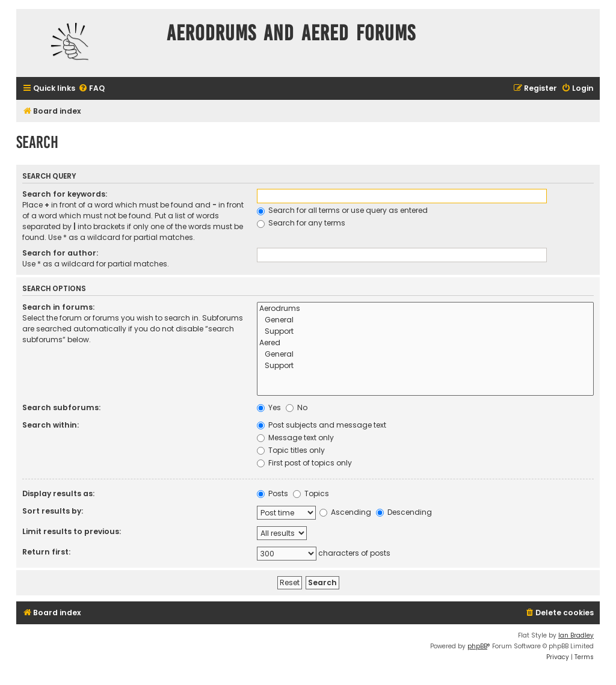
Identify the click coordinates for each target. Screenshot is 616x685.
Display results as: (58, 493)
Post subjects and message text (322, 425)
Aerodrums (426, 309)
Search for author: (60, 253)
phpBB (477, 646)
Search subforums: (61, 407)
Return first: (46, 552)
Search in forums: (58, 307)
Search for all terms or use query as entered (342, 210)
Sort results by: (53, 511)
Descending (404, 512)
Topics (311, 493)
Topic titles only (291, 450)
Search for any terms (301, 223)
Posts (273, 493)
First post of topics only (304, 463)
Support (426, 332)
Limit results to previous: (72, 531)
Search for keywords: (65, 194)
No (297, 407)
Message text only (295, 438)
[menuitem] (91, 89)
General (426, 320)
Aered (426, 343)
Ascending (345, 512)
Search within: (51, 425)
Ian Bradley (576, 635)
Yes (269, 407)
